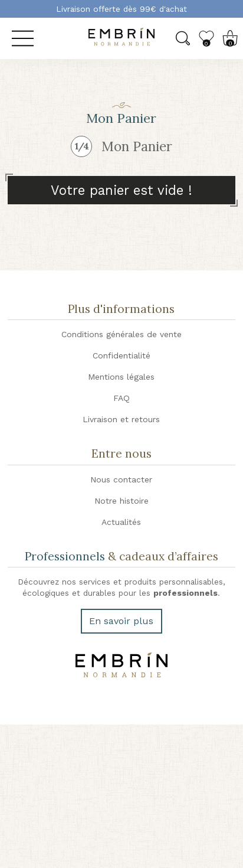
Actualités (121, 522)
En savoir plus (121, 621)
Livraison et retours (121, 419)
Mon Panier (137, 146)
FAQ (121, 398)
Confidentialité (121, 355)
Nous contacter (121, 479)
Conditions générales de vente (121, 334)
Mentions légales (121, 377)
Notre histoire (121, 501)
